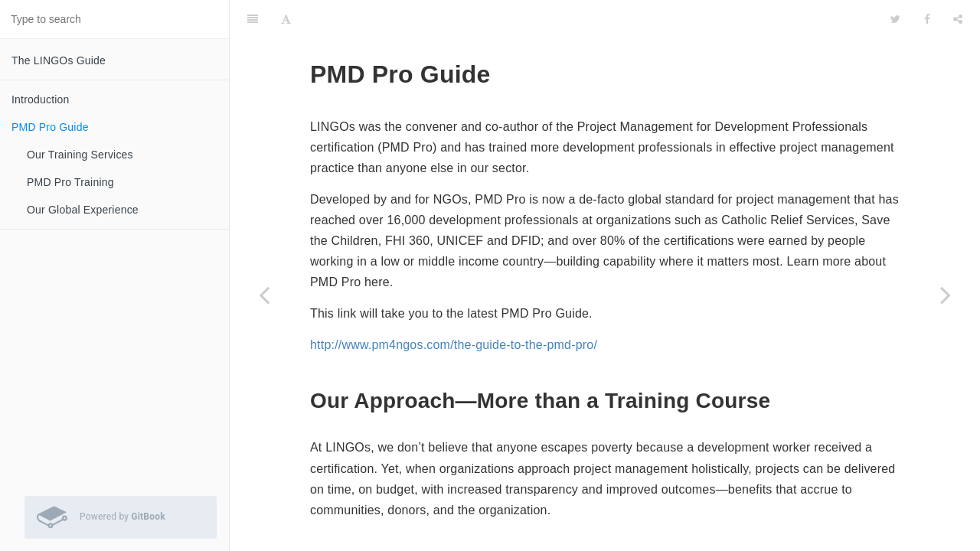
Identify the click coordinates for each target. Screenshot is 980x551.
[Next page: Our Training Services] (946, 295)
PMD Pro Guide (50, 127)
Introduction (41, 99)
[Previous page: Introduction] (264, 295)
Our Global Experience (83, 210)
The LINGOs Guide (59, 60)
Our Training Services (80, 155)
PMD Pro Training (70, 182)
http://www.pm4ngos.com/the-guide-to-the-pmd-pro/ (454, 306)
